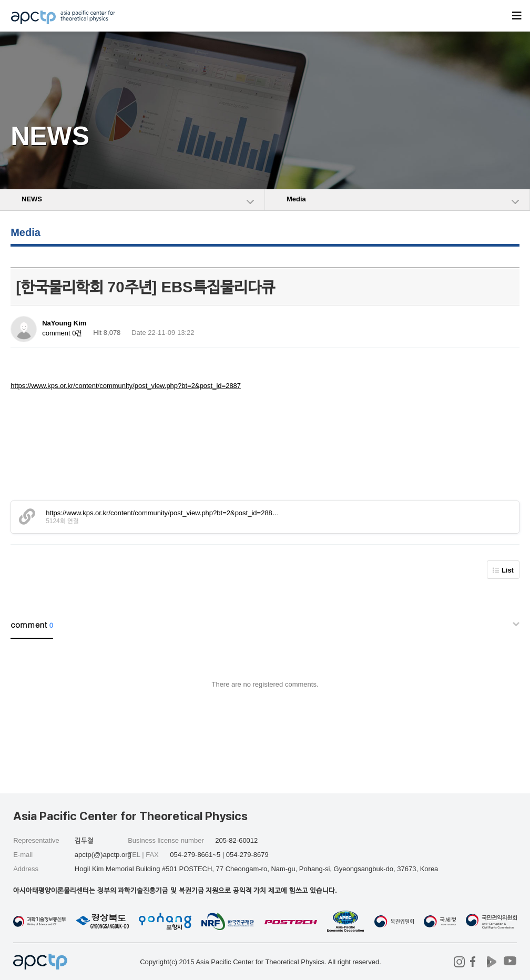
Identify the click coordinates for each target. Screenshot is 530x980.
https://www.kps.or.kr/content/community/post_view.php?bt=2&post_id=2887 (126, 386)
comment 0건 (62, 333)
